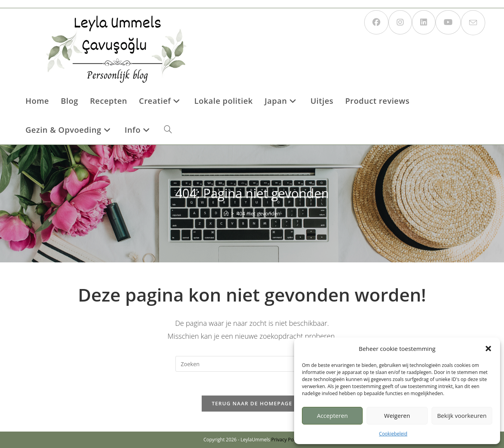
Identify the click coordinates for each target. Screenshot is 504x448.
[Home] (226, 213)
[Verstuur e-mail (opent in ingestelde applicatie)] (473, 23)
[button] (488, 349)
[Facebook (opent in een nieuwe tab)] (376, 22)
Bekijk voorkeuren (462, 415)
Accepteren (332, 415)
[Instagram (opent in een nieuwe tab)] (400, 22)
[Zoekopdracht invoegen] (252, 364)
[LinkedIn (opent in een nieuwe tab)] (424, 22)
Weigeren (397, 415)
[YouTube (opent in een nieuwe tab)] (448, 22)
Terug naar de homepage (252, 403)
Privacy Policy (286, 440)
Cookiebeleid (393, 434)
